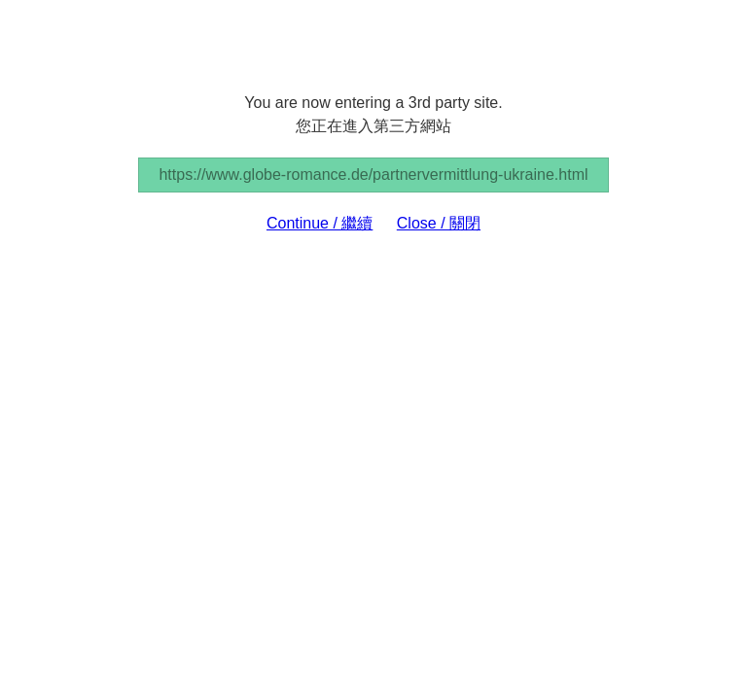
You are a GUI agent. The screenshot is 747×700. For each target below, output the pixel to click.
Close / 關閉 (439, 223)
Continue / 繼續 (320, 223)
